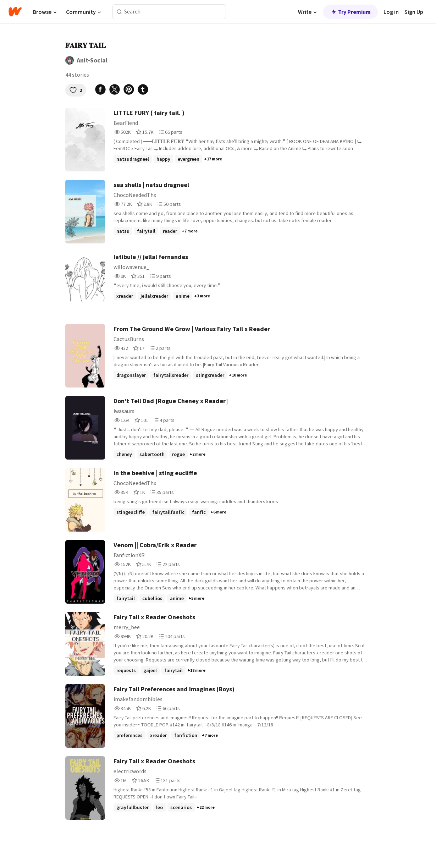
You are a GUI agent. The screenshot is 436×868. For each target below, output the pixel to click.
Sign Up (414, 12)
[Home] (15, 12)
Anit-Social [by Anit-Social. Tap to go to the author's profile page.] (92, 60)
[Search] (119, 12)
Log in (391, 12)
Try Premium (351, 12)
